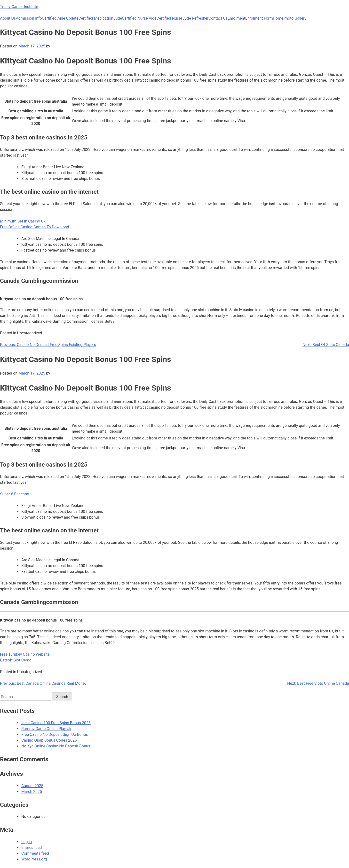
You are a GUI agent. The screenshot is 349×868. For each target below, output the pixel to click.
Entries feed (32, 848)
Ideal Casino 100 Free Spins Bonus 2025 (56, 723)
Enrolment (236, 18)
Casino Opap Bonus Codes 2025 (49, 740)
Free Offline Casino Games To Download (35, 227)
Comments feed (35, 853)
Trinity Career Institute (19, 7)
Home (278, 18)
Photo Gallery (295, 18)
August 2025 (32, 786)
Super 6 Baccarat (15, 494)
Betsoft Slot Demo (16, 660)
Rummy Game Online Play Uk (46, 729)
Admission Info (29, 18)
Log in (27, 842)
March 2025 (32, 792)
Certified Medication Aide (100, 18)
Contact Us (218, 18)
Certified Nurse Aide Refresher (183, 18)
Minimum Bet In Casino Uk (23, 221)
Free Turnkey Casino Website (25, 654)
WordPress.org (34, 859)
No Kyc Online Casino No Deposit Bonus (56, 746)
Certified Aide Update (60, 18)
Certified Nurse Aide (139, 18)
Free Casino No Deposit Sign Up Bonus (55, 734)
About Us (8, 18)
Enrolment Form (259, 18)
